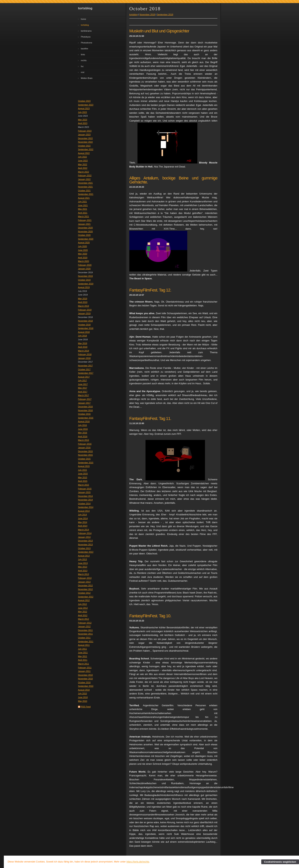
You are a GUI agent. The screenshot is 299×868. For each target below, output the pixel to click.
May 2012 (83, 612)
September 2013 (86, 552)
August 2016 (84, 421)
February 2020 (85, 265)
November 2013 (85, 545)
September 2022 (86, 149)
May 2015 (83, 477)
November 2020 (85, 231)
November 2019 (85, 276)
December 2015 (85, 451)
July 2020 (82, 246)
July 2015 (82, 470)
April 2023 (83, 123)
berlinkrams (86, 31)
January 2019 (84, 313)
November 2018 (85, 321)
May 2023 (83, 120)
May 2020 (83, 254)
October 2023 (84, 101)
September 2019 (86, 284)
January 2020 (84, 269)
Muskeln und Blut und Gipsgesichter (159, 31)
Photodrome (86, 43)
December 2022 (85, 138)
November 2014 (85, 500)
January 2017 (84, 403)
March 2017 (83, 395)
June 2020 (83, 250)
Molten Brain (87, 78)
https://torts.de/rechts (138, 862)
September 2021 (86, 194)
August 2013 (84, 556)
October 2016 (84, 414)
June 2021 (83, 205)
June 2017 (83, 384)
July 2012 (82, 604)
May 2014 (83, 522)
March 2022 (83, 172)
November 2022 (85, 142)
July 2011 (82, 649)
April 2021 (83, 213)
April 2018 (83, 347)
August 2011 (84, 645)
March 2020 (83, 261)
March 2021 (83, 216)
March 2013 (83, 574)
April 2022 (83, 168)
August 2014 (84, 511)
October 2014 (84, 504)
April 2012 (83, 615)
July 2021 (82, 202)
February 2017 (85, 399)
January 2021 (84, 224)
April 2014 (83, 526)
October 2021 (84, 191)
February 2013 (85, 578)
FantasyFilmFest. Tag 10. (150, 616)
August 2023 (84, 108)
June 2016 (83, 429)
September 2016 (86, 418)
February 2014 (85, 533)
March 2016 (83, 440)
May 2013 (83, 567)
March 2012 (83, 619)
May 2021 (83, 209)
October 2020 (84, 235)
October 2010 (84, 682)
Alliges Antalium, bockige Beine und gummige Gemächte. (173, 180)
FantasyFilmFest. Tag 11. (150, 418)
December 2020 (85, 228)
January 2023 (84, 135)
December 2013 (85, 541)
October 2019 (84, 280)
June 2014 (83, 518)
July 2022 (82, 157)
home (83, 19)
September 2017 (86, 373)
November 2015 (85, 455)
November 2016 (85, 410)
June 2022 (83, 161)
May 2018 (83, 343)
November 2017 (85, 366)
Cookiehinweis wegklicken (280, 862)
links (83, 54)
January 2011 (84, 671)
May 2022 (83, 164)
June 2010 (83, 697)
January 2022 (84, 179)
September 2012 (86, 597)
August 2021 (84, 198)
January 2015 (84, 492)
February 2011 (85, 668)
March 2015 (83, 485)
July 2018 (82, 336)
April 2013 (83, 571)
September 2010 (86, 686)
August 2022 (84, 153)
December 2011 (85, 630)
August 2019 (84, 287)
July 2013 (82, 559)
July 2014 (82, 515)
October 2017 (84, 369)
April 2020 (83, 258)
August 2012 (84, 600)
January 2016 (84, 448)
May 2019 (83, 299)
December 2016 (85, 407)
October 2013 (84, 548)
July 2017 (82, 380)
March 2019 (83, 306)
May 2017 (83, 388)
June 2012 (83, 608)
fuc (82, 66)
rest (83, 72)
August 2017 (84, 377)
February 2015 (85, 489)
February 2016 (85, 444)
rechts (84, 60)
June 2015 (83, 474)
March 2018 (83, 351)
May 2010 (83, 701)
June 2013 (83, 563)
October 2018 (84, 325)
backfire (84, 49)
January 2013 (84, 582)
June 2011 (83, 653)
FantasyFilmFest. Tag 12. (150, 290)
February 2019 (85, 310)
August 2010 (84, 690)
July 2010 (82, 693)
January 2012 (84, 626)
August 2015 (84, 466)
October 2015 (84, 459)
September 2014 (86, 507)
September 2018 (86, 328)
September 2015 (86, 463)
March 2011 (83, 664)
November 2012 (85, 589)
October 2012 (84, 593)
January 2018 (84, 358)
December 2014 (85, 496)
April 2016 (83, 436)
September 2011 (86, 641)
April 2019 (83, 302)
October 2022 (84, 146)
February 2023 (85, 131)
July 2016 (82, 425)
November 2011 (85, 634)
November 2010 (85, 679)
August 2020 (84, 243)
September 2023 (86, 105)
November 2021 (85, 187)
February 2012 (85, 623)
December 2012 (85, 585)
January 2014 (84, 537)
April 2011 (83, 660)
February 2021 (85, 220)
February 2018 (85, 354)
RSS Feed (86, 707)
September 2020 (86, 239)
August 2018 (84, 332)
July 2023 (82, 112)
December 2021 (85, 183)
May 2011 (83, 656)
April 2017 (83, 392)
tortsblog (85, 25)
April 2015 (83, 481)
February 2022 (85, 175)
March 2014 (83, 530)
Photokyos (86, 37)
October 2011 (84, 638)
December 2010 (85, 675)
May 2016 (83, 433)
